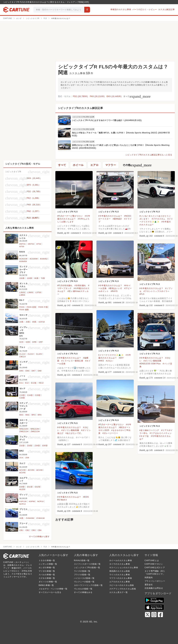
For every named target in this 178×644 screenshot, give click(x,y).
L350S (22, 292)
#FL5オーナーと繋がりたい (70, 216)
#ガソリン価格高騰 (152, 361)
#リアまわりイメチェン (161, 433)
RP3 (34, 415)
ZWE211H (24, 431)
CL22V (39, 354)
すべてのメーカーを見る (50, 592)
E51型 (30, 487)
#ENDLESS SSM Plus (150, 364)
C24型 (30, 395)
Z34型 (37, 446)
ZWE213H (35, 431)
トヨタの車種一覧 (47, 560)
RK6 (27, 415)
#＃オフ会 (144, 436)
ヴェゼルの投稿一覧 (83, 589)
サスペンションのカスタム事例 (124, 568)
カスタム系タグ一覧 (119, 592)
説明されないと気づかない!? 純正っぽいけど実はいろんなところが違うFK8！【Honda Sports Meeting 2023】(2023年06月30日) (121, 147)
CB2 (27, 530)
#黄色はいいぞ (115, 288)
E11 (21, 383)
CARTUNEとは (152, 560)
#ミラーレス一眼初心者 (72, 361)
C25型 (38, 395)
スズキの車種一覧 (47, 578)
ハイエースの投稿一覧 (84, 578)
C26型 (22, 398)
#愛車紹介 (118, 219)
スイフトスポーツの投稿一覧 (87, 564)
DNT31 (23, 244)
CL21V (31, 354)
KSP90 (32, 501)
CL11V (22, 354)
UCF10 (42, 322)
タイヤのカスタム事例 (120, 564)
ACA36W (34, 259)
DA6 (27, 371)
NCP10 (40, 501)
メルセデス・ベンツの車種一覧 (53, 589)
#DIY (121, 358)
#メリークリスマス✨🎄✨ (111, 355)
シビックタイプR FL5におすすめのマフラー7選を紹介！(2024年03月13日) (107, 120)
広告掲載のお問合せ (154, 588)
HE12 (41, 383)
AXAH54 (23, 261)
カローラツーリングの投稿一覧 (88, 585)
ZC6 (21, 458)
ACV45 (23, 473)
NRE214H (35, 429)
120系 (29, 278)
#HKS (101, 361)
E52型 (38, 487)
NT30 (22, 247)
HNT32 (31, 244)
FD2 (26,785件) (80, 96)
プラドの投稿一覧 (82, 575)
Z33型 (30, 446)
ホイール (78, 165)
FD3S (22, 307)
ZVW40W (30, 518)
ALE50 (22, 489)
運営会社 (149, 585)
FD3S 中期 (43, 307)
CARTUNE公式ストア (155, 568)
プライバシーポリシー (155, 581)
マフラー (111, 165)
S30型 (45, 446)
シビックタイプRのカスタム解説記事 (80, 108)
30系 (34, 322)
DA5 (21, 371)
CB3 (34, 530)
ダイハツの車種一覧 (48, 582)
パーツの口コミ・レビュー (145, 9)
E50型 (22, 487)
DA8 (40, 371)
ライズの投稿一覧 (82, 571)
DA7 (34, 371)
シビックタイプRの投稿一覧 (87, 568)
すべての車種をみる (83, 592)
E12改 (34, 383)
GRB (34, 342)
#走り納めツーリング (149, 430)
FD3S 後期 (24, 310)
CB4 (40, 530)
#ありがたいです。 (74, 433)
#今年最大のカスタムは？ (110, 216)
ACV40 (40, 470)
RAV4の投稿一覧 (82, 560)
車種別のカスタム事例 (121, 9)
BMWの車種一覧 (46, 585)
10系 (22, 322)
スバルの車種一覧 (47, 575)
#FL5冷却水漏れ (65, 285)
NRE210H (24, 429)
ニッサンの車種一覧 (48, 564)
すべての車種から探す (39, 537)
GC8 (21, 342)
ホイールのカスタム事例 (121, 560)
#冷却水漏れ (80, 285)
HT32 (39, 244)
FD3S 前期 (31, 307)
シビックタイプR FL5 (67, 212)
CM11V (23, 357)
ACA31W (23, 259)
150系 (22, 278)
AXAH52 (44, 259)
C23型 (22, 395)
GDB (28, 342)
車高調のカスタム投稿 (120, 571)
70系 (43, 278)
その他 (137, 165)
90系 (36, 278)
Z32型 (22, 446)
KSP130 (23, 501)
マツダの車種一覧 (47, 571)
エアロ (94, 165)
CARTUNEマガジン (154, 564)
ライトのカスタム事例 (120, 575)
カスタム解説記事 (166, 9)
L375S (38, 292)
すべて (137, 96)
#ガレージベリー (110, 433)
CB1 (21, 530)
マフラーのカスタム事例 (121, 578)
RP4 (40, 415)
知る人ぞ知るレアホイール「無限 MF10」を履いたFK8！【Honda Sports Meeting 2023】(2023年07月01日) (121, 134)
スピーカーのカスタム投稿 (122, 585)
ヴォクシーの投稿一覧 (84, 582)
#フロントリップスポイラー (157, 291)
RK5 (21, 415)
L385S (22, 295)
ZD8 (27, 458)
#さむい (110, 361)
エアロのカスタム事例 (120, 582)
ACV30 (23, 470)
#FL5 (142, 294)
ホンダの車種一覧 (47, 568)
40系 (22, 518)
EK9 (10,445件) (114, 96)
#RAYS (114, 291)
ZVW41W (41, 518)
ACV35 (31, 470)
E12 (27, 383)
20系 (28, 322)
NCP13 (23, 504)
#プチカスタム (159, 219)
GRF (41, 342)
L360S (30, 292)
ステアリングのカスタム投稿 (123, 589)
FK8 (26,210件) (97, 96)
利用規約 (149, 578)
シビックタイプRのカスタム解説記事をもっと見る (149, 155)
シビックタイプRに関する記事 (84, 117)
